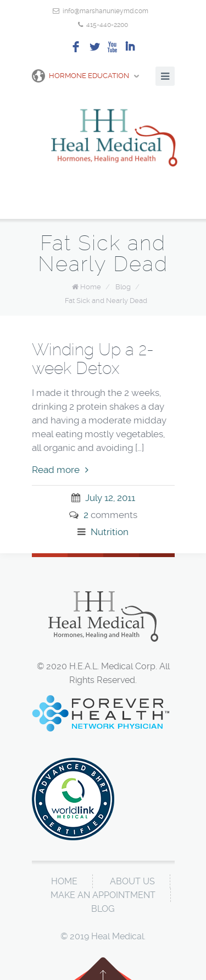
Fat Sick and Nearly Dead (106, 301)
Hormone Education (80, 76)
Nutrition (110, 532)
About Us (132, 881)
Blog (123, 287)
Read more (60, 470)
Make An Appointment (103, 895)
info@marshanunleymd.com (105, 11)
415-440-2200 (107, 25)
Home (91, 287)
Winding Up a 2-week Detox (93, 359)
